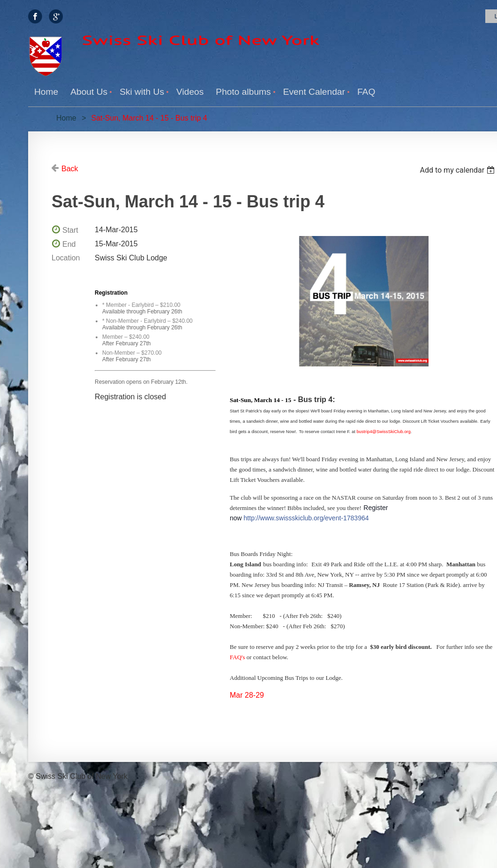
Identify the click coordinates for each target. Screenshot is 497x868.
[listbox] (458, 170)
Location (66, 258)
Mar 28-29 (247, 695)
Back (70, 169)
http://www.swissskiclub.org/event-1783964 (306, 518)
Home (66, 118)
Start (70, 230)
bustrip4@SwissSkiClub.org (383, 432)
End (69, 244)
